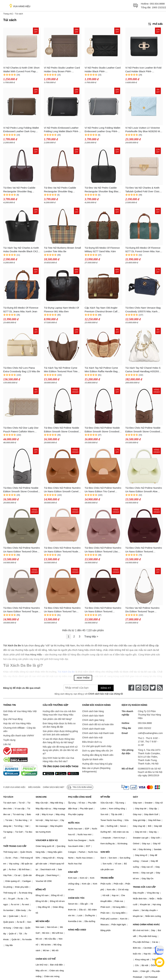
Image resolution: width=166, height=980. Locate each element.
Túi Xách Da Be (66, 672)
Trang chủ (8, 14)
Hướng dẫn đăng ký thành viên (98, 755)
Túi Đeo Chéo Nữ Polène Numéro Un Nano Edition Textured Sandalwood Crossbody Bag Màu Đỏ (103, 610)
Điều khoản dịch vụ (92, 742)
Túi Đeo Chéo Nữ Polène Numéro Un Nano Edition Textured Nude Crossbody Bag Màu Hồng (62, 550)
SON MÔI (105, 852)
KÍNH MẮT (73, 872)
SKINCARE (41, 797)
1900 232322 (159, 7)
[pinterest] (146, 688)
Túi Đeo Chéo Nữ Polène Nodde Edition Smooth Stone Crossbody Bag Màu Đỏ (103, 430)
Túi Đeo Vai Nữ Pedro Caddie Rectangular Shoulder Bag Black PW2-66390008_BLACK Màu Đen (103, 190)
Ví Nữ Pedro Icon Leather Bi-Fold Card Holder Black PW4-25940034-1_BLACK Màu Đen (143, 70)
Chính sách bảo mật (92, 738)
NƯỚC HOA (74, 823)
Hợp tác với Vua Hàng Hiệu (17, 723)
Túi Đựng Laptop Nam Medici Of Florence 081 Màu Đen (61, 310)
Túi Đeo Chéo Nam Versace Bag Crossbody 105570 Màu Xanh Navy (143, 310)
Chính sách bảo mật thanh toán (98, 733)
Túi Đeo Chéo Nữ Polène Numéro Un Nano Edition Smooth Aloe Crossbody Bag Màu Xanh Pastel (144, 490)
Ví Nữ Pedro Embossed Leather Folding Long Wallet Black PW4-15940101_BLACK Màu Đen (61, 130)
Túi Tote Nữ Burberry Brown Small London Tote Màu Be (62, 250)
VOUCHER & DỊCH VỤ (47, 840)
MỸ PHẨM (105, 797)
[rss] (160, 688)
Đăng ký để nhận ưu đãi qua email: (22, 688)
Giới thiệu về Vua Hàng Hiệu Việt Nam (20, 713)
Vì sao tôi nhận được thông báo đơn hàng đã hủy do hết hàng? (59, 741)
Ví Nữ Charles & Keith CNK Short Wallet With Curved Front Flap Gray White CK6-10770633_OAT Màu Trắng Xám (21, 70)
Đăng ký (106, 688)
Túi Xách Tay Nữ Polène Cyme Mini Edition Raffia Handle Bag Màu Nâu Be (101, 370)
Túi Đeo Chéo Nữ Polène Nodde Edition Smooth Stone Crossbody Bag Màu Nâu (143, 430)
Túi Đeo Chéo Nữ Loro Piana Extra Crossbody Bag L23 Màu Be (22, 370)
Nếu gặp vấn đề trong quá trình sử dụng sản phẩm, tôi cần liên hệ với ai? (60, 750)
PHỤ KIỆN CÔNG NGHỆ (80, 797)
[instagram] (138, 688)
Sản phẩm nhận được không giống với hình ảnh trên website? (60, 733)
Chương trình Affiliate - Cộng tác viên (20, 729)
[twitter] (153, 688)
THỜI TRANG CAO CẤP (15, 846)
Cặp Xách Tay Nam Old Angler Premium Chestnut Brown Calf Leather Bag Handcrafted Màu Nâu (101, 310)
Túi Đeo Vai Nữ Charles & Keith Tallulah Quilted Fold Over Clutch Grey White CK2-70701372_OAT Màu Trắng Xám (143, 190)
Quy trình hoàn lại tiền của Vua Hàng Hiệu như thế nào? (58, 760)
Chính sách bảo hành (93, 716)
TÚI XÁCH (8, 797)
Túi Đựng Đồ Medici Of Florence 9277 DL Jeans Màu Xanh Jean (21, 310)
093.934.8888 (157, 4)
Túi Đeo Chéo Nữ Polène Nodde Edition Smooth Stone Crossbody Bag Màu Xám (21, 490)
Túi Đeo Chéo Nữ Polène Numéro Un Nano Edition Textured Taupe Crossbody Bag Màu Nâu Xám (22, 610)
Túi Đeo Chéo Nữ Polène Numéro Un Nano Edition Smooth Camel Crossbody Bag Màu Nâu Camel (62, 490)
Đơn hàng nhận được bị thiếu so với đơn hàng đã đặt (59, 725)
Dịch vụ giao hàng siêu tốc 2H (97, 751)
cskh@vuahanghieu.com (150, 733)
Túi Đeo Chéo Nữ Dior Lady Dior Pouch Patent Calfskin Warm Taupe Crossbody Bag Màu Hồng (21, 430)
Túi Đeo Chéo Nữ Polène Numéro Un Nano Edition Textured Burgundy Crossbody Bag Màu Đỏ (144, 550)
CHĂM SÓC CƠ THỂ (46, 959)
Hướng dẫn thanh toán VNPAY (19, 736)
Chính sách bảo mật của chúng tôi (106, 694)
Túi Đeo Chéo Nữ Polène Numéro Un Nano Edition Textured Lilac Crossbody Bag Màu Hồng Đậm (103, 550)
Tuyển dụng (9, 740)
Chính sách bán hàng (93, 711)
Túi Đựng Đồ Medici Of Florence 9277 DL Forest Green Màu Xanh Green (143, 250)
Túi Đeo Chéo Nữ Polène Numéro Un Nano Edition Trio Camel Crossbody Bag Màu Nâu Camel (103, 490)
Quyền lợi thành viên (93, 759)
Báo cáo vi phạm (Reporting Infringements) (96, 770)
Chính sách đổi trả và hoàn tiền (98, 724)
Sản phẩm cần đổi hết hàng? (57, 719)
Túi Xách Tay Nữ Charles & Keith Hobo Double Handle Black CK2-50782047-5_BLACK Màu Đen (21, 250)
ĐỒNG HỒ (41, 890)
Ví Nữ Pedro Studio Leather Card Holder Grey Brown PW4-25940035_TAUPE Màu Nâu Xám (62, 70)
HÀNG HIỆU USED (77, 930)
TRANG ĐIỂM (107, 878)
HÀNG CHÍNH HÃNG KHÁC (146, 925)
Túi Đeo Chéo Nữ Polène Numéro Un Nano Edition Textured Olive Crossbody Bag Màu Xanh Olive (22, 550)
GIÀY (136, 797)
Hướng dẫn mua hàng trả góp (97, 764)
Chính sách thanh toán (94, 729)
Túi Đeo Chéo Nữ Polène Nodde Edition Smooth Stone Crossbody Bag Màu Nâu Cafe (62, 430)
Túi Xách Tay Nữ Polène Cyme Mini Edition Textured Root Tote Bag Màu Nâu (61, 370)
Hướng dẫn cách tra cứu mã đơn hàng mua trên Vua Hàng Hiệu (59, 713)
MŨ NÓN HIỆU (43, 921)
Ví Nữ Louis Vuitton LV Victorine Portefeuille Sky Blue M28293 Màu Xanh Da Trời (144, 130)
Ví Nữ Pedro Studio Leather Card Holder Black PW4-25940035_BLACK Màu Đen (103, 70)
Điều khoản (34, 787)
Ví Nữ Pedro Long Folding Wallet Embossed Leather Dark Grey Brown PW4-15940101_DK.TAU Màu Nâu (21, 130)
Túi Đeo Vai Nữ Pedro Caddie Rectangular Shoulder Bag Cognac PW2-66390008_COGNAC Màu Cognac (63, 190)
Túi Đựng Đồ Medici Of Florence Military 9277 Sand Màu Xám (102, 250)
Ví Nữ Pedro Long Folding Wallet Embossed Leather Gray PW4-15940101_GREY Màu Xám (102, 130)
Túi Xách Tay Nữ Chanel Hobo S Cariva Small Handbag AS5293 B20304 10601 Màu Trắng (143, 370)
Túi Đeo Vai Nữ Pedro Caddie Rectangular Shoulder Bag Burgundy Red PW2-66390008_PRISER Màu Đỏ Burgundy (19, 190)
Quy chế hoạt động (13, 719)
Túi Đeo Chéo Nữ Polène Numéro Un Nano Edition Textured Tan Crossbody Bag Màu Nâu (62, 610)
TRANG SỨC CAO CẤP (144, 887)
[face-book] (131, 688)
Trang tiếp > (91, 637)
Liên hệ (7, 744)
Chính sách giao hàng (93, 720)
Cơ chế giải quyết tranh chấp (97, 746)
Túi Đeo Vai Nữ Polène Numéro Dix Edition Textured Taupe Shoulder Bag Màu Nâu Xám (142, 610)
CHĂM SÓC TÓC (76, 898)
